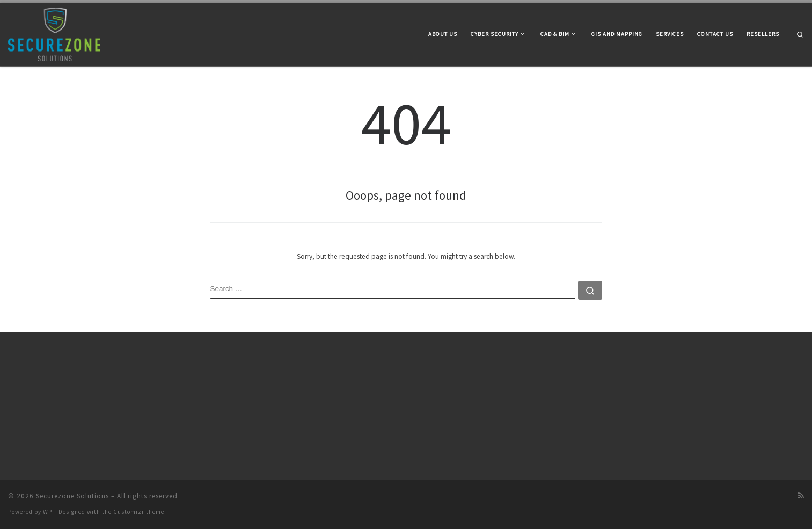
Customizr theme (139, 512)
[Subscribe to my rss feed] (801, 496)
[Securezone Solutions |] (54, 32)
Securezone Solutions (72, 496)
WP (47, 512)
